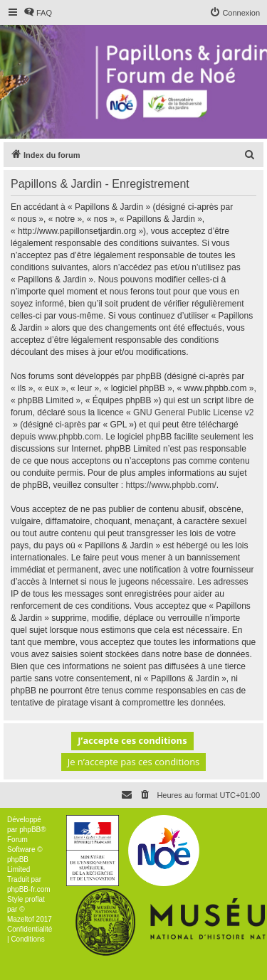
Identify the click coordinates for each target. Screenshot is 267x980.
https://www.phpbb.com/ (171, 485)
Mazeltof (21, 919)
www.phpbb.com (70, 437)
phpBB (30, 830)
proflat (35, 899)
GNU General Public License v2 (193, 412)
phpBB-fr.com (29, 889)
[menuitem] (38, 13)
